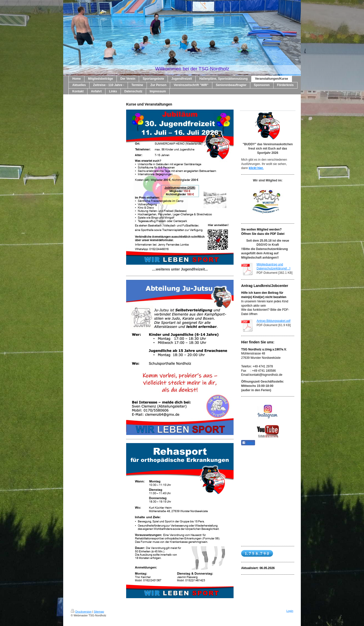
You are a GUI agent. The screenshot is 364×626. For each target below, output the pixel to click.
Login (290, 611)
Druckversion (81, 612)
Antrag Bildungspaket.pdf (274, 321)
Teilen (248, 443)
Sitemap (99, 612)
